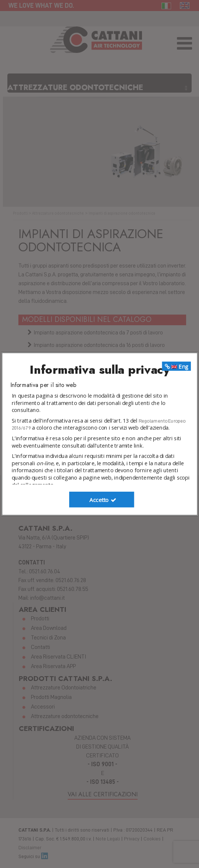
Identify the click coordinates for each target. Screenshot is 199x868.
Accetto (103, 500)
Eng (176, 366)
